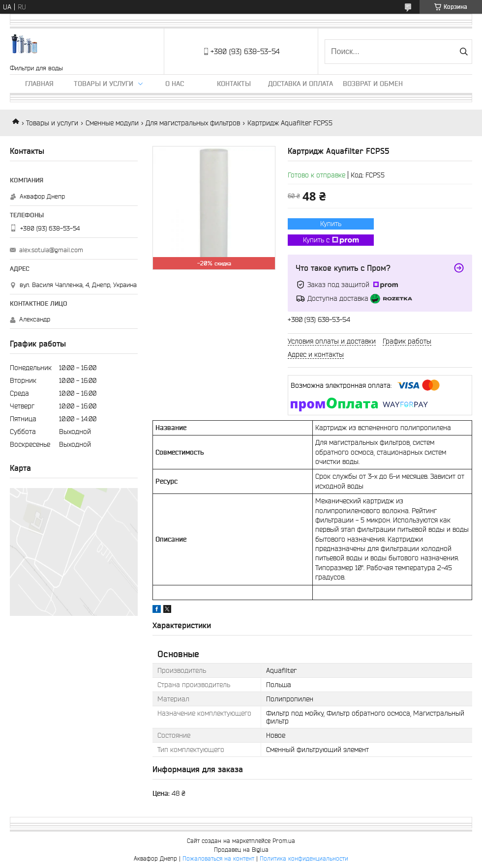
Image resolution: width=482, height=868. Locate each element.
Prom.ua (284, 841)
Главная (39, 84)
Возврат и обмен (373, 84)
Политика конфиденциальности (304, 858)
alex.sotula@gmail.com (51, 250)
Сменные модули (112, 123)
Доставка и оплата (301, 84)
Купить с (331, 240)
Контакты (234, 84)
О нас (175, 84)
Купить (331, 224)
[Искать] (464, 52)
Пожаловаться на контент (218, 858)
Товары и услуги (104, 84)
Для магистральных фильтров (193, 123)
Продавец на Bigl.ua (241, 850)
